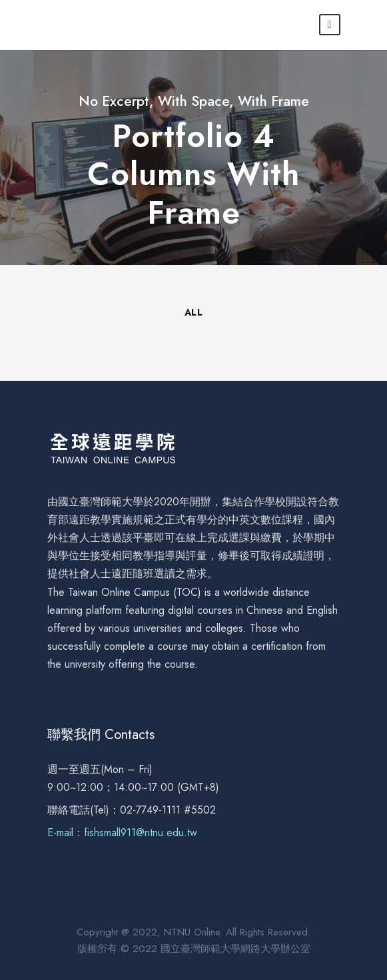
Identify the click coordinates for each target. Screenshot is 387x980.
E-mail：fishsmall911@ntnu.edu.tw (122, 833)
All (194, 312)
